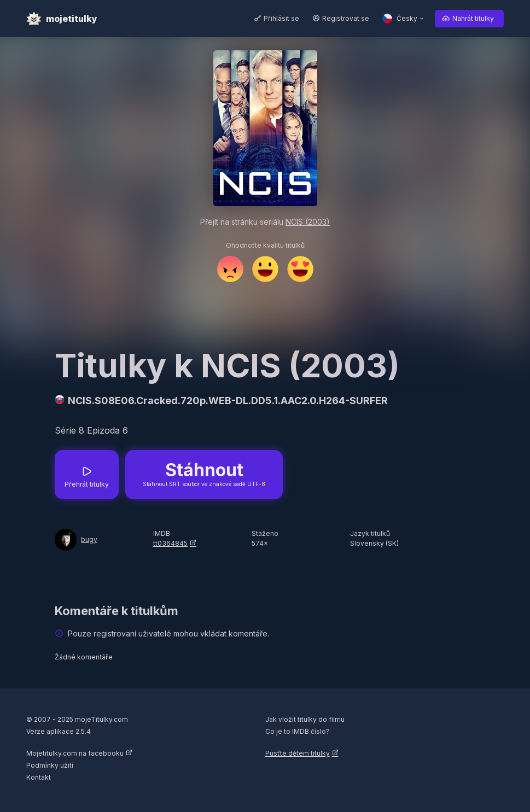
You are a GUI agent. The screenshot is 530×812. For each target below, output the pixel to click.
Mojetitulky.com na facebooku (75, 753)
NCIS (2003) (308, 222)
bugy (89, 539)
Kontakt (39, 777)
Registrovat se (346, 18)
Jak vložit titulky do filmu (305, 719)
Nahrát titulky (473, 18)
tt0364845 (170, 543)
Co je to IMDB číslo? (297, 731)
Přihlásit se (281, 18)
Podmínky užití (50, 765)
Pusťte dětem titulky (298, 753)
